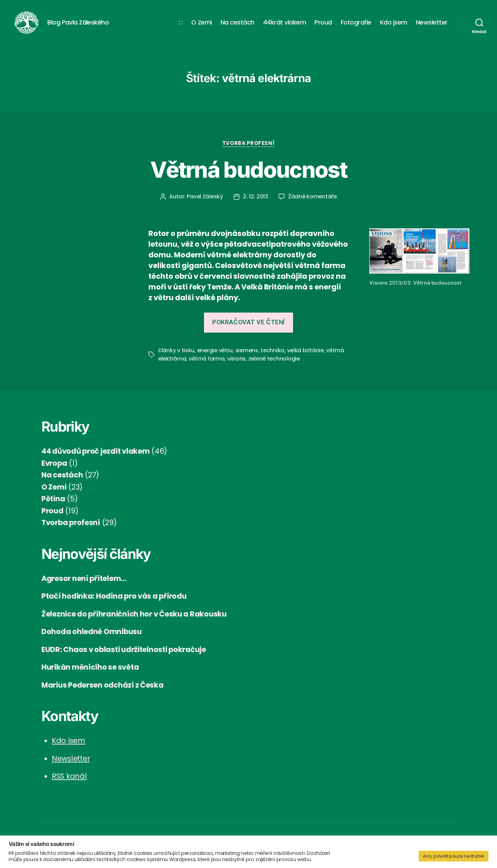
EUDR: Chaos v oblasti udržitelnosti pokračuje (124, 655)
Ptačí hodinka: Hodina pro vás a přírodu (114, 602)
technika (272, 356)
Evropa (54, 469)
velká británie (305, 356)
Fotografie (356, 25)
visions (236, 364)
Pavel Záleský (205, 202)
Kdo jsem (394, 25)
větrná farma (207, 364)
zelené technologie (274, 364)
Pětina (53, 505)
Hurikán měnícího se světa (90, 673)
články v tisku (176, 356)
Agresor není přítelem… (84, 584)
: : (181, 25)
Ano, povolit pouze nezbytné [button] (454, 856)
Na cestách (237, 25)
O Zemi (202, 25)
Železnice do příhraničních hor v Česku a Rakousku (134, 619)
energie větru (215, 356)
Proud (323, 25)
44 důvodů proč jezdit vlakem (95, 457)
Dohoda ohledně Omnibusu (92, 637)
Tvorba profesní (248, 149)
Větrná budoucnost (248, 175)
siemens (247, 356)
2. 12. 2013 (256, 202)
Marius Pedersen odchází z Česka (103, 691)
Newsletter (432, 25)
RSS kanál (69, 782)
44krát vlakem (285, 25)
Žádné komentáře (313, 202)
